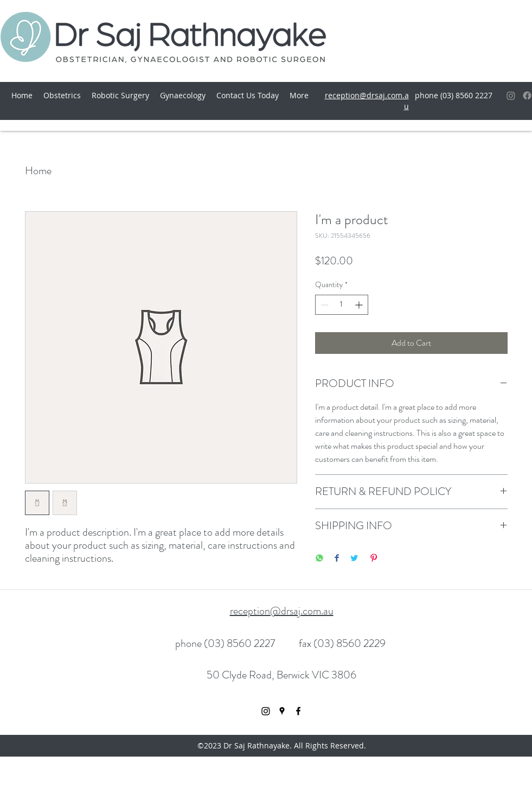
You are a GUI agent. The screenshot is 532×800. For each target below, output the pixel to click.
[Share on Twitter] (354, 559)
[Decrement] (323, 305)
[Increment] (360, 305)
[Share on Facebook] (337, 559)
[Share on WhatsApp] (319, 559)
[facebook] (298, 711)
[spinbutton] (342, 305)
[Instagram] (511, 96)
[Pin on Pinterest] (374, 559)
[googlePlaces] (282, 711)
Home (38, 171)
